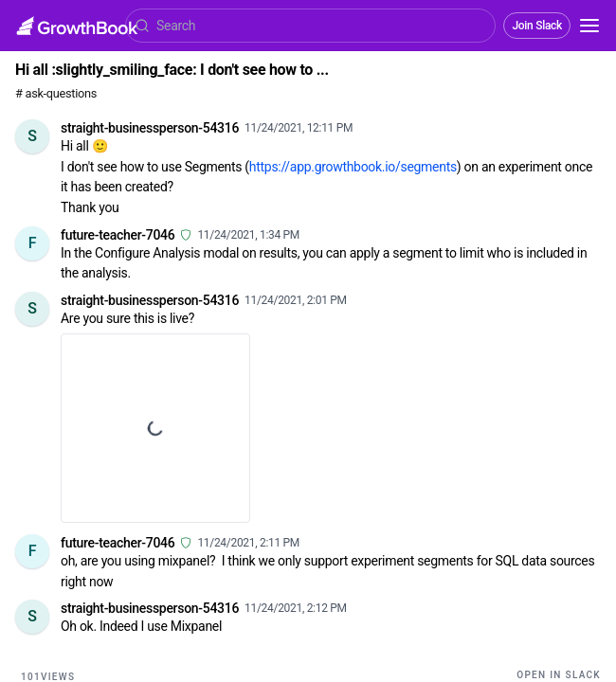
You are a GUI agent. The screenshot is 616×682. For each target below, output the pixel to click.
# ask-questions (56, 93)
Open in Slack (559, 675)
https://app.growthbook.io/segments (353, 167)
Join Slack (537, 26)
